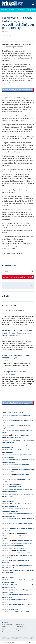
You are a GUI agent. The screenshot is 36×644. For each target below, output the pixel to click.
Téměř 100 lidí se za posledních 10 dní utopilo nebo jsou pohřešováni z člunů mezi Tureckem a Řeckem (17, 333)
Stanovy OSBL (20, 624)
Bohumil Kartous (13, 536)
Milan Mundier (13, 375)
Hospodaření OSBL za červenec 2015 (19, 612)
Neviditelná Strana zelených (16, 484)
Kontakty (4, 626)
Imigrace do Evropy (11, 265)
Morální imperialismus (15, 487)
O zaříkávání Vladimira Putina (24, 541)
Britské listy (15, 4)
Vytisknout (6, 272)
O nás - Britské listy (7, 624)
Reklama (4, 630)
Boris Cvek (12, 543)
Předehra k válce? (14, 609)
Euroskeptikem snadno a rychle (14, 372)
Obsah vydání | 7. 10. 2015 (12, 412)
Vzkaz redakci (20, 626)
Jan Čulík (11, 435)
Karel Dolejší (12, 474)
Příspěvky (19, 630)
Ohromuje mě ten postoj (21, 533)
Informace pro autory (22, 628)
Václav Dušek (12, 548)
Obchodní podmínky (7, 632)
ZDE (21, 253)
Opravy (4, 628)
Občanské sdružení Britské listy (20, 637)
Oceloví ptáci (20, 548)
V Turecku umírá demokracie (13, 310)
